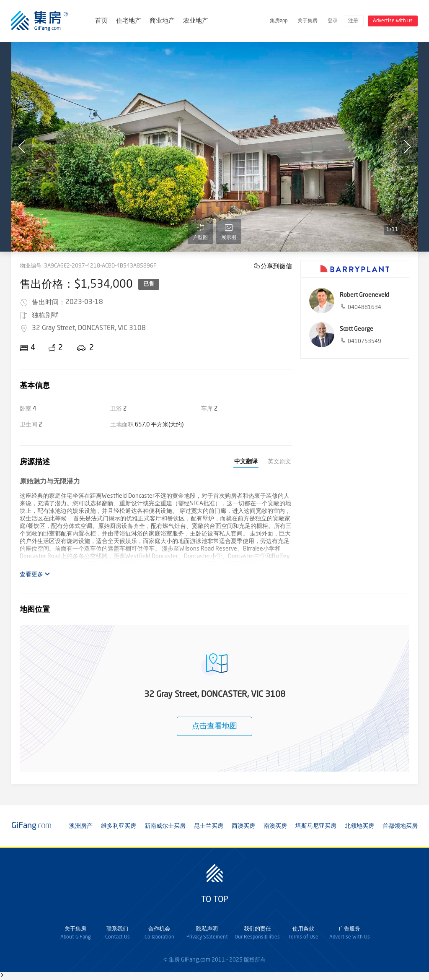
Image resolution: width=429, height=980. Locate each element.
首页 (101, 21)
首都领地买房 (400, 826)
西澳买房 (243, 826)
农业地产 (196, 21)
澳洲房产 (81, 826)
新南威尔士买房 (165, 826)
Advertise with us (393, 21)
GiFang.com (196, 960)
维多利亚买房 (119, 826)
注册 (353, 21)
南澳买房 (275, 826)
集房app (279, 21)
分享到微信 (276, 266)
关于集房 (308, 21)
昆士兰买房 (209, 826)
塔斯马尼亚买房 (316, 826)
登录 (333, 21)
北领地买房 (359, 826)
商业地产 (162, 21)
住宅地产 (129, 21)
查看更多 (35, 574)
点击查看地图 (214, 726)
